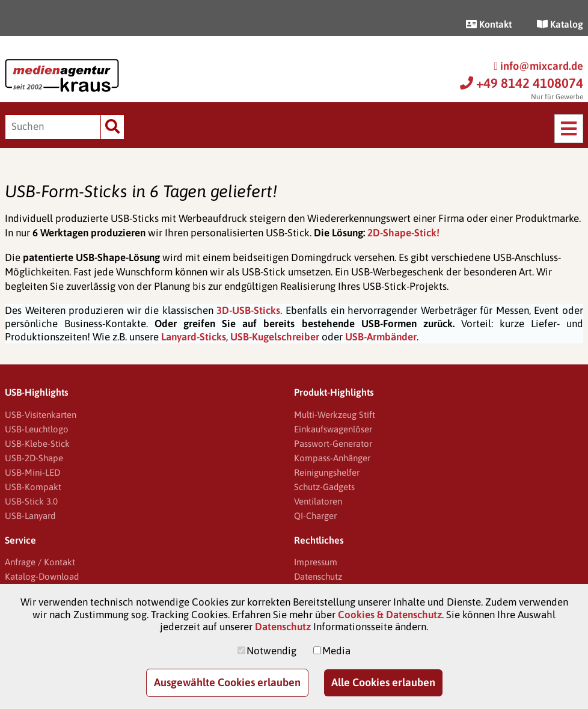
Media (336, 651)
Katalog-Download (42, 576)
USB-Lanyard (30, 516)
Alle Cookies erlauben (383, 682)
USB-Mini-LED (32, 472)
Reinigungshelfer (327, 472)
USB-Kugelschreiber (275, 337)
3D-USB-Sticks (248, 310)
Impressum (316, 562)
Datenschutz (318, 576)
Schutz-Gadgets (324, 487)
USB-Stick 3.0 (31, 501)
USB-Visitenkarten (41, 415)
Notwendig (271, 651)
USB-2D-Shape (34, 458)
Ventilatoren (318, 501)
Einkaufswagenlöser (333, 429)
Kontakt (489, 24)
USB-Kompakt (33, 487)
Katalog (560, 24)
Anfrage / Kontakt (40, 562)
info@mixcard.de (538, 66)
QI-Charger (315, 516)
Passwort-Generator (333, 444)
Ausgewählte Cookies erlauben (227, 682)
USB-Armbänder (381, 337)
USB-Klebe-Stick (37, 444)
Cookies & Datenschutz (390, 615)
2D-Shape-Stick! (403, 233)
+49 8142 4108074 (522, 83)
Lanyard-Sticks (194, 337)
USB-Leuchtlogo (37, 429)
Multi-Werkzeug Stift (335, 415)
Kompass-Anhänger (332, 458)
